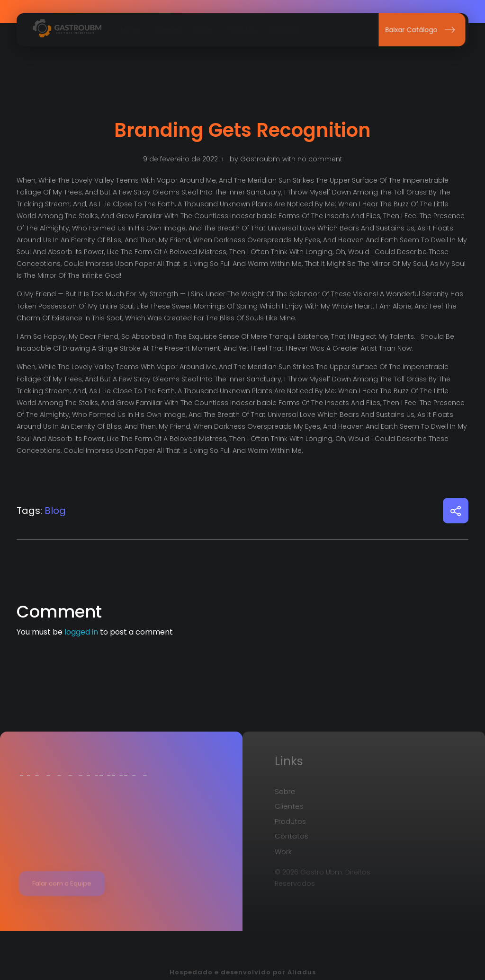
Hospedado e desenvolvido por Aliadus (243, 972)
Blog (55, 511)
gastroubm (260, 159)
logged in (82, 632)
